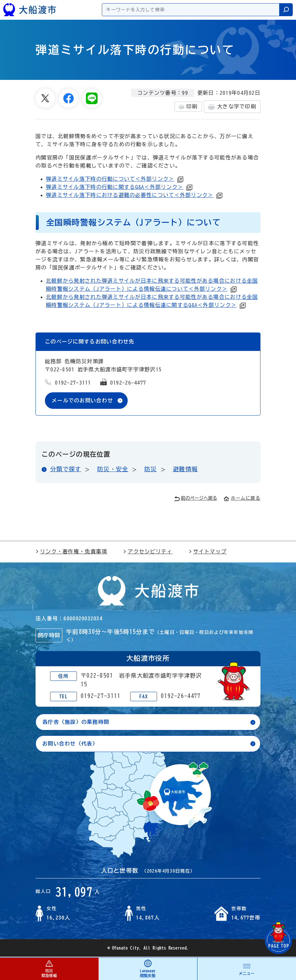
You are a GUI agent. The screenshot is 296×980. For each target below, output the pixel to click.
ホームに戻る (242, 498)
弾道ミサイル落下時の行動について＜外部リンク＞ (110, 179)
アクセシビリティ (148, 551)
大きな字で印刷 (232, 107)
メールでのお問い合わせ (82, 400)
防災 (151, 469)
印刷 (188, 107)
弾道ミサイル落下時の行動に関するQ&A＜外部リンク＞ (115, 187)
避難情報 (185, 469)
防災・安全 (113, 469)
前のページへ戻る (196, 499)
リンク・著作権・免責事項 (71, 551)
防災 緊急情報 (49, 969)
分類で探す (66, 469)
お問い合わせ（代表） (70, 744)
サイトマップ (208, 551)
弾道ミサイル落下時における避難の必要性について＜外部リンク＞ (130, 195)
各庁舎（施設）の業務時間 (76, 722)
